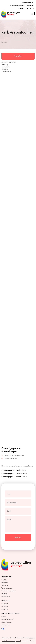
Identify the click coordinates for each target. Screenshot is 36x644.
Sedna (31, 638)
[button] (18, 470)
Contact (21, 9)
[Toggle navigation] (32, 14)
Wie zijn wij (5, 585)
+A (34, 9)
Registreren (5, 582)
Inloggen (4, 580)
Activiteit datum (7, 72)
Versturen (18, 537)
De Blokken (5, 606)
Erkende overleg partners (17, 5)
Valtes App (4, 594)
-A (27, 9)
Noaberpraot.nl (6, 596)
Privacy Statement (6, 622)
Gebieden (30, 5)
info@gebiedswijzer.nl (11, 459)
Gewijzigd (5, 69)
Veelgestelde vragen (27, 2)
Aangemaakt (6, 67)
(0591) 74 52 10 (19, 455)
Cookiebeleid (5, 625)
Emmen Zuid (5, 609)
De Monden (5, 604)
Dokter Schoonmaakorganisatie (11, 641)
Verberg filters (18, 56)
